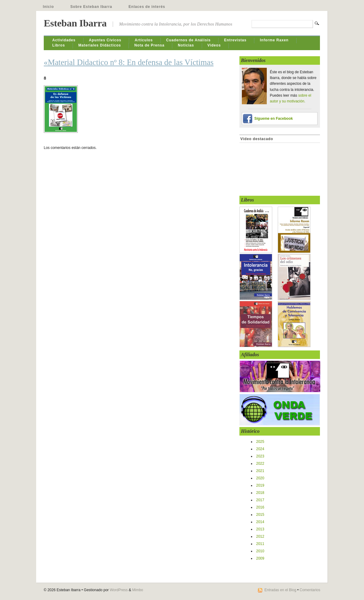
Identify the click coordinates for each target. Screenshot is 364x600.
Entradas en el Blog (280, 590)
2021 (260, 471)
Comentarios (310, 590)
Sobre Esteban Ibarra (91, 7)
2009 (260, 558)
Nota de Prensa (149, 45)
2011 (260, 544)
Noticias (186, 45)
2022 (260, 464)
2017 (260, 500)
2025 (260, 442)
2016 (260, 507)
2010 (260, 551)
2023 (260, 456)
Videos (214, 45)
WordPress (119, 590)
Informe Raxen (274, 40)
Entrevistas (235, 40)
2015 (260, 515)
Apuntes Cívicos (105, 40)
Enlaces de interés (147, 7)
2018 (260, 493)
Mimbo (138, 590)
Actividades (64, 40)
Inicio (48, 7)
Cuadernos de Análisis (189, 40)
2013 (260, 529)
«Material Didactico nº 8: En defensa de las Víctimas (129, 62)
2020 (260, 478)
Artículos (144, 40)
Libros (59, 45)
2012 (260, 536)
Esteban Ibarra (75, 23)
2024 (260, 449)
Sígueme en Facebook (274, 119)
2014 (260, 522)
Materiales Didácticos (100, 45)
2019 (260, 485)
